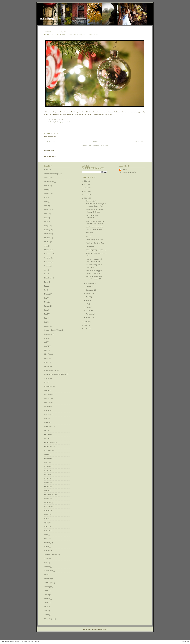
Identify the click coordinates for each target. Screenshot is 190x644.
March (88, 311)
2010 (86, 195)
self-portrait (66, 122)
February (89, 314)
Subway (47, 543)
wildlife (47, 595)
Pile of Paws (90, 246)
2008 (86, 322)
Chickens (48, 238)
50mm (47, 170)
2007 (86, 325)
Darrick (124, 170)
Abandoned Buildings (52, 174)
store (46, 535)
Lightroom (48, 402)
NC (46, 430)
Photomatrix (48, 446)
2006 (86, 329)
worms (47, 615)
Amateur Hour (49, 182)
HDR (46, 350)
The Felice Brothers (51, 555)
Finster (47, 294)
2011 (86, 191)
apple (46, 190)
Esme (46, 282)
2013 (86, 185)
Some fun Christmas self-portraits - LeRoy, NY (71, 35)
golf (46, 342)
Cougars (47, 266)
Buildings (47, 230)
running (47, 499)
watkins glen (49, 583)
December (90, 201)
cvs (46, 270)
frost (46, 318)
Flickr (46, 302)
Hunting (47, 366)
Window (47, 599)
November (90, 283)
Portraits (47, 475)
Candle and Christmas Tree (95, 243)
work (46, 611)
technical (47, 551)
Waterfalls (48, 579)
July (87, 297)
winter (46, 603)
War (46, 575)
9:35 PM (60, 120)
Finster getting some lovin (94, 240)
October (89, 287)
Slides (47, 515)
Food (46, 314)
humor (47, 362)
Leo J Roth (48, 394)
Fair (46, 286)
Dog (46, 274)
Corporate (48, 262)
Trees (46, 559)
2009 (86, 198)
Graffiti (47, 346)
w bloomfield (49, 571)
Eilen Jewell (48, 278)
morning (47, 422)
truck (46, 563)
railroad (47, 483)
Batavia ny (48, 210)
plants (46, 462)
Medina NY (48, 410)
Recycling (48, 487)
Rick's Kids (89, 233)
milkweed (48, 414)
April (88, 307)
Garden (47, 326)
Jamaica (47, 378)
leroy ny (47, 398)
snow (46, 519)
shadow (47, 511)
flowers (47, 306)
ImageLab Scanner (51, 370)
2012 (86, 188)
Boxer (46, 222)
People (52, 122)
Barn (46, 206)
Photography (59, 122)
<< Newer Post (50, 142)
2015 (86, 181)
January (89, 317)
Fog (46, 310)
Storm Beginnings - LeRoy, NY (96, 250)
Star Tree (89, 236)
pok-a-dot (48, 466)
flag (46, 298)
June (88, 300)
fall (45, 290)
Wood (46, 607)
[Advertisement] (127, 213)
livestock (47, 406)
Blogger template (7, 642)
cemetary (48, 234)
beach (47, 214)
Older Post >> (140, 142)
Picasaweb (48, 458)
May (88, 304)
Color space (48, 254)
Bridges (47, 226)
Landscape (48, 386)
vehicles (47, 567)
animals (47, 186)
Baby (46, 202)
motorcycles (48, 426)
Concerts (47, 258)
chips (46, 246)
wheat (46, 591)
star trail (47, 531)
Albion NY (48, 178)
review (47, 490)
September (90, 290)
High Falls (48, 354)
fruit (46, 322)
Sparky (47, 523)
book (46, 218)
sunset (47, 547)
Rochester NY (49, 495)
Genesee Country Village (53, 330)
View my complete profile (128, 172)
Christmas (48, 250)
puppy (47, 478)
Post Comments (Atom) (100, 145)
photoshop (48, 450)
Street (46, 539)
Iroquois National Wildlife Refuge (55, 374)
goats (46, 338)
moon (46, 418)
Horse (46, 358)
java (46, 382)
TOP (188, 642)
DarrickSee (50, 19)
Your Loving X (49, 619)
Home (95, 142)
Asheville (47, 194)
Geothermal (48, 334)
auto (46, 198)
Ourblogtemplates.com (30, 642)
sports (47, 527)
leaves (47, 390)
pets (46, 438)
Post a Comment (50, 136)
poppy (47, 470)
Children (47, 242)
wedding (47, 587)
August (88, 294)
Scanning (48, 503)
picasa (47, 454)
